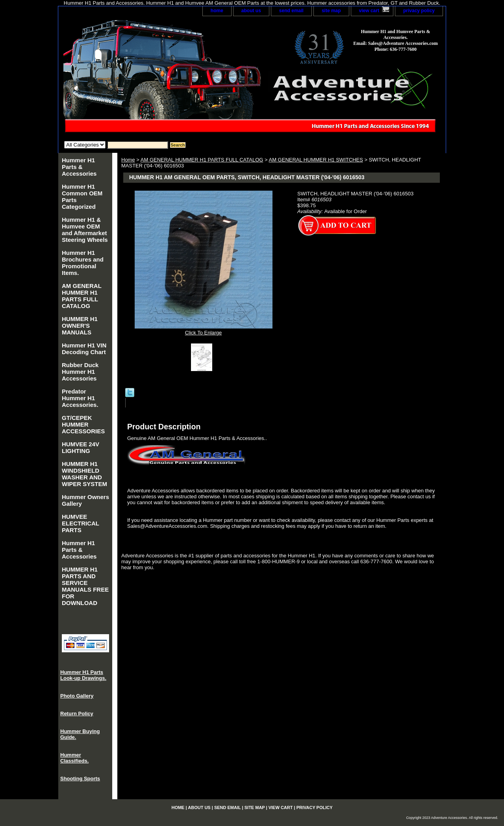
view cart (369, 11)
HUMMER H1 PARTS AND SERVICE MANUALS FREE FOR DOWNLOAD (85, 586)
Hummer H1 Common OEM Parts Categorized (82, 197)
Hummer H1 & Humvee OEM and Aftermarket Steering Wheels (85, 230)
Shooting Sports (80, 779)
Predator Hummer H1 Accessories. (80, 398)
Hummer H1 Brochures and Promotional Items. (83, 263)
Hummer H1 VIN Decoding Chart (84, 349)
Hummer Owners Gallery (85, 500)
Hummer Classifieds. (74, 758)
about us (251, 11)
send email (291, 11)
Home (128, 160)
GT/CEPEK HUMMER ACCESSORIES (83, 424)
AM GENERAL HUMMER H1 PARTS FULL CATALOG (202, 160)
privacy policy (419, 11)
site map (331, 11)
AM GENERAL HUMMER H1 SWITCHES (316, 160)
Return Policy (77, 714)
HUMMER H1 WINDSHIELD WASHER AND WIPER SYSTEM (84, 474)
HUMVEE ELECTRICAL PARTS (81, 523)
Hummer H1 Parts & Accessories (79, 167)
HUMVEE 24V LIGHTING (81, 447)
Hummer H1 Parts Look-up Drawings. (83, 675)
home (217, 11)
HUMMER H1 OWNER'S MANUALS (80, 326)
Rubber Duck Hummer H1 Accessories (80, 372)
